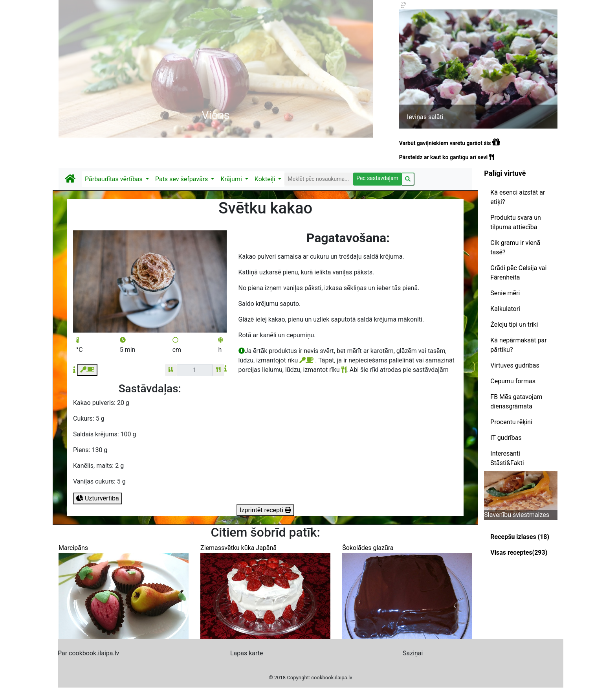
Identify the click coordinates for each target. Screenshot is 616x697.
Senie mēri (505, 293)
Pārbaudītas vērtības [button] (115, 179)
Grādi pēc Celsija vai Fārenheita (518, 273)
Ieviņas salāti (425, 117)
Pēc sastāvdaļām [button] (377, 178)
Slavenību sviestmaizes (517, 515)
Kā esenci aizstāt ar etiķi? (518, 197)
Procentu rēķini (511, 422)
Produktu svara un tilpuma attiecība (516, 222)
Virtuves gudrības (515, 365)
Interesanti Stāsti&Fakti (507, 458)
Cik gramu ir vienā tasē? (515, 247)
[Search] (319, 179)
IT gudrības (506, 438)
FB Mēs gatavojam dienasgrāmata (516, 402)
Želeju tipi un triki (514, 325)
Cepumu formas (513, 381)
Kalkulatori (505, 309)
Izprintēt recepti (265, 510)
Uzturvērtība (98, 498)
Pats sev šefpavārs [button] (182, 179)
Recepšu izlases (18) (520, 537)
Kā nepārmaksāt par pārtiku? (518, 345)
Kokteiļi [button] (266, 179)
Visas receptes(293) (519, 553)
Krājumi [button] (232, 179)
